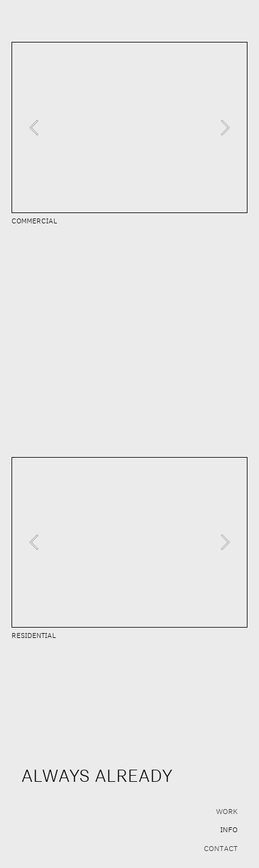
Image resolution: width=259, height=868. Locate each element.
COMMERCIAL (34, 221)
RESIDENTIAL (34, 635)
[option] (129, 127)
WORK (227, 811)
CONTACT (221, 848)
